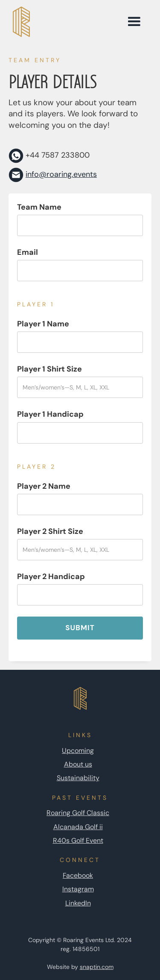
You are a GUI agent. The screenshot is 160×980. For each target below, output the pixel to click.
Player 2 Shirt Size (50, 531)
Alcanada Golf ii (78, 827)
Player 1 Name (43, 324)
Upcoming (78, 751)
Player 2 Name (44, 486)
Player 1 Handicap (50, 414)
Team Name (39, 207)
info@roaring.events (61, 174)
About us (78, 764)
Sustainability (78, 778)
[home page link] (63, 22)
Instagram (78, 889)
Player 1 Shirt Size (49, 369)
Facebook (78, 875)
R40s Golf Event (78, 840)
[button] (134, 22)
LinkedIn (78, 903)
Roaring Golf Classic (78, 813)
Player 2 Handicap (51, 576)
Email (28, 252)
